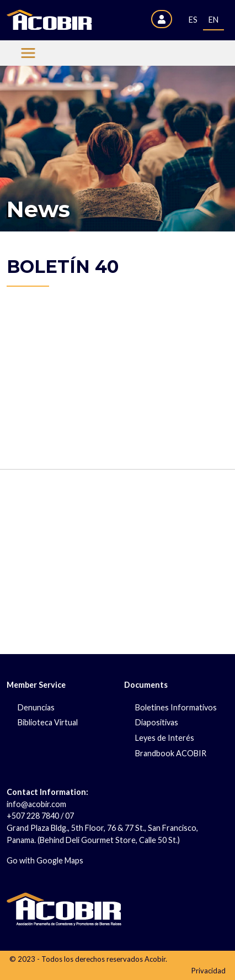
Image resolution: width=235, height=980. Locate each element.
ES (193, 20)
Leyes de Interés (165, 738)
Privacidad (209, 971)
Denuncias (36, 707)
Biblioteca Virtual (48, 722)
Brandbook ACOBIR (171, 753)
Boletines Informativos (176, 707)
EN (213, 20)
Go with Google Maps (45, 860)
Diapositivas (157, 722)
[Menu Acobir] (28, 53)
